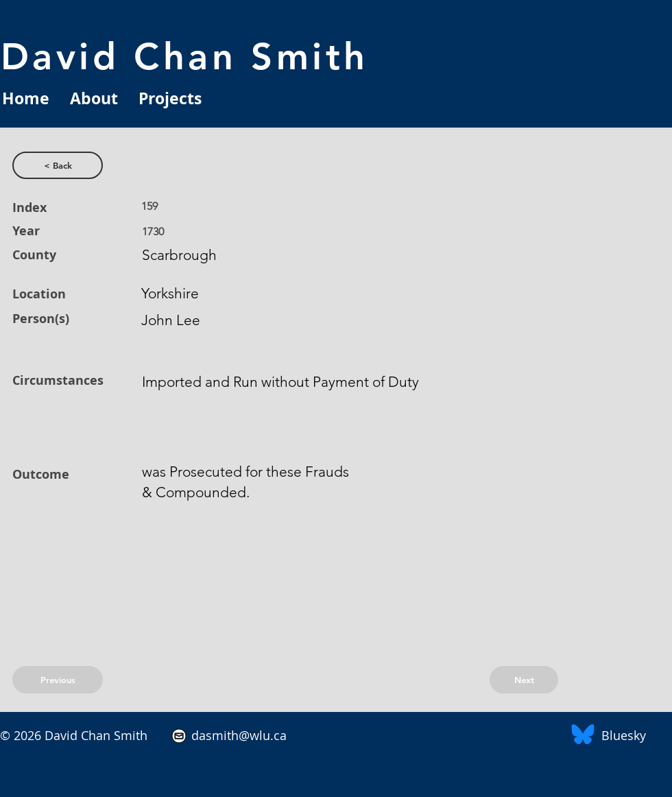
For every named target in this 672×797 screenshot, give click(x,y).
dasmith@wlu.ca (237, 735)
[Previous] (58, 680)
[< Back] (58, 165)
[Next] (524, 680)
